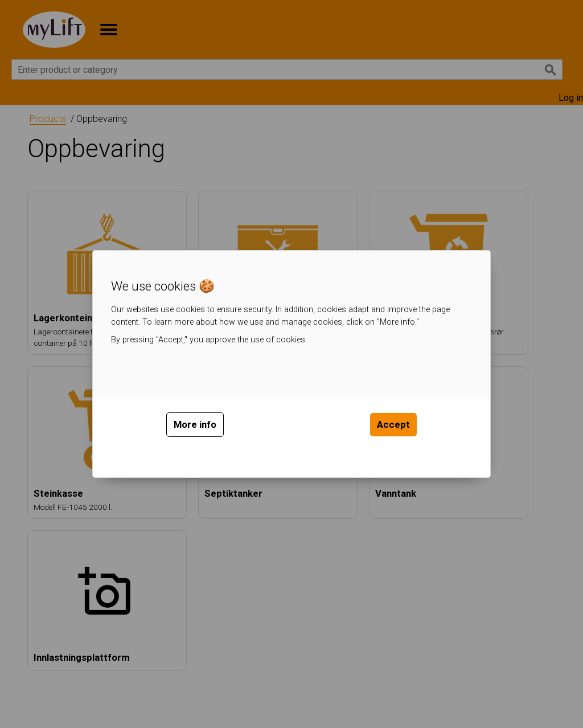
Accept (393, 424)
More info (195, 424)
